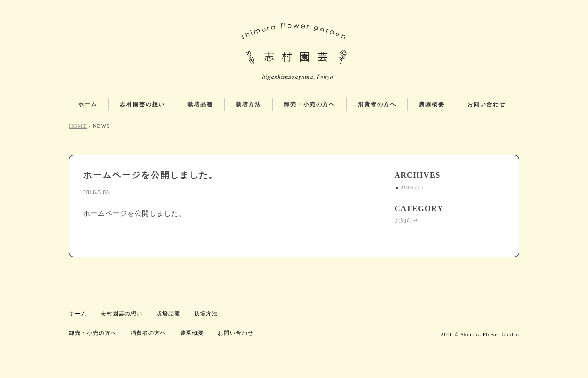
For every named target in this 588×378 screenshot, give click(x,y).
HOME (78, 126)
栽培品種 (200, 104)
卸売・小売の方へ (310, 104)
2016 (412, 188)
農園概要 (432, 104)
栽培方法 (249, 104)
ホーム (88, 104)
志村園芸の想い (142, 104)
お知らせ (407, 221)
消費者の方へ (377, 104)
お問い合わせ (486, 104)
